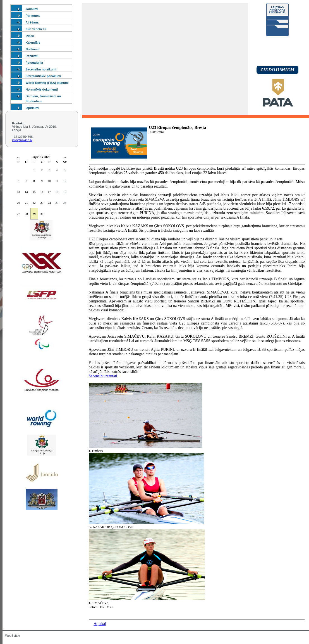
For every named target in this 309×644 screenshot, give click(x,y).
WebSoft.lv (13, 636)
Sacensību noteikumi (41, 69)
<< (18, 158)
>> (65, 158)
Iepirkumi (33, 108)
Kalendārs (33, 42)
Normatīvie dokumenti (42, 89)
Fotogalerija (34, 63)
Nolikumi (32, 49)
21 (26, 203)
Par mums (33, 16)
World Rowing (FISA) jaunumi (47, 83)
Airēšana (32, 22)
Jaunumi (32, 9)
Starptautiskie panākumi (43, 76)
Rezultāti (32, 56)
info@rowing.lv (22, 140)
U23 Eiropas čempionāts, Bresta (178, 127)
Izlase (30, 36)
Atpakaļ (100, 624)
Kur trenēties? (36, 29)
